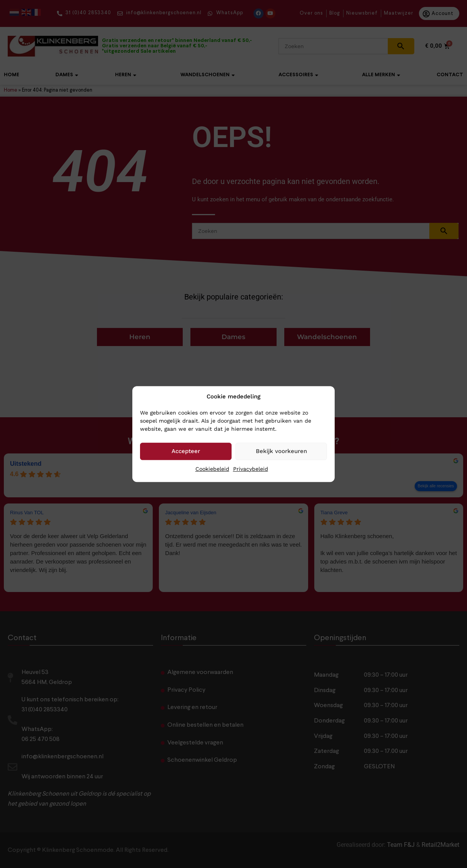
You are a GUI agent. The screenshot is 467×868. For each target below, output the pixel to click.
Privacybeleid (251, 469)
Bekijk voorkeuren (281, 451)
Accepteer (186, 451)
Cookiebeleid (212, 469)
